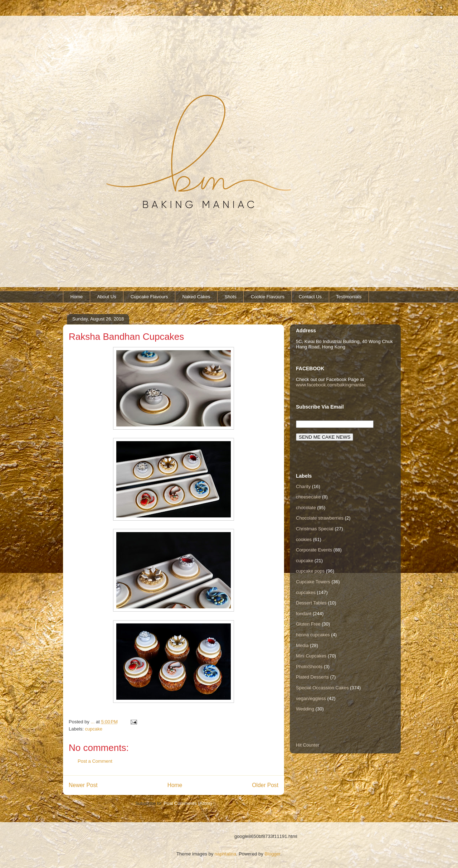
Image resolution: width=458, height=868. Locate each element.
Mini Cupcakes (311, 656)
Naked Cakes (196, 297)
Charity (303, 486)
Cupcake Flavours (149, 297)
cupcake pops (310, 571)
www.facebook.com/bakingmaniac (331, 385)
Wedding (305, 709)
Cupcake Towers (313, 582)
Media (302, 645)
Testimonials (349, 297)
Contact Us (310, 297)
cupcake (94, 729)
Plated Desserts (312, 677)
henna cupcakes (313, 635)
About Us (106, 297)
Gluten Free (308, 624)
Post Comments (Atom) (188, 803)
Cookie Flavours (268, 297)
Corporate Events (314, 550)
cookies (304, 539)
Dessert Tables (311, 603)
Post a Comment (95, 761)
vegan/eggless (311, 698)
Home (77, 297)
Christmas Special (315, 529)
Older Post (265, 785)
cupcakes (306, 592)
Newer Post (83, 785)
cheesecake (308, 497)
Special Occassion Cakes (322, 688)
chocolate (306, 508)
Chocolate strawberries (320, 518)
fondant (304, 614)
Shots (231, 297)
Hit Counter (308, 745)
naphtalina (225, 854)
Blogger (272, 854)
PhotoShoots (309, 667)
